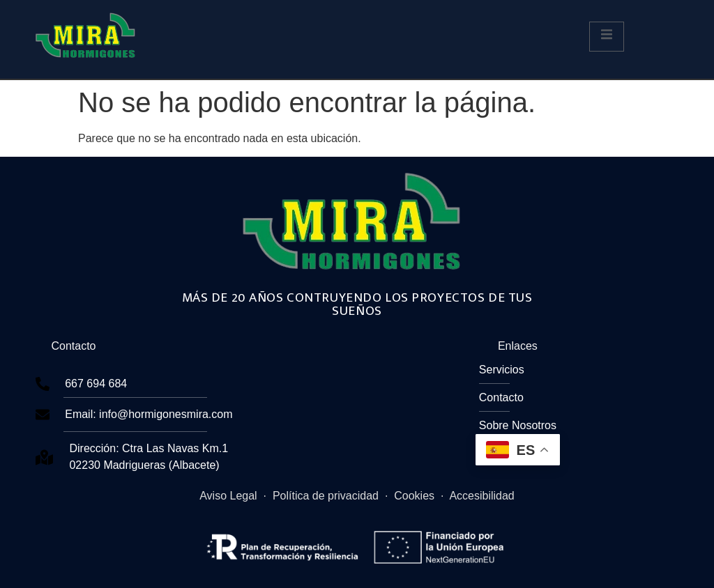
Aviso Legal (228, 496)
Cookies (414, 496)
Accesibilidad (481, 496)
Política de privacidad (326, 496)
